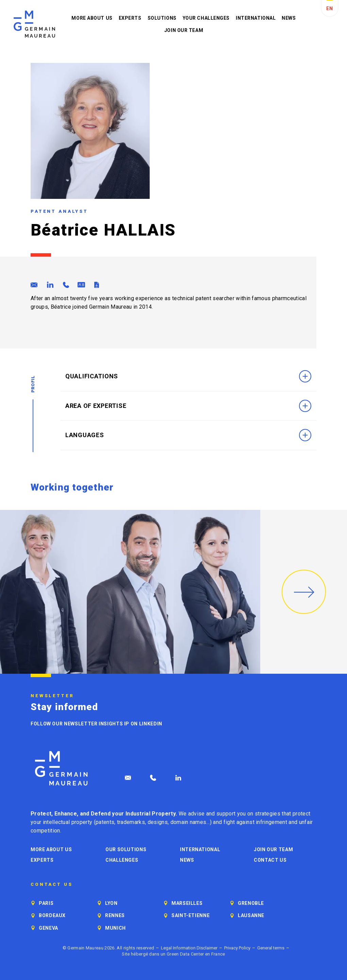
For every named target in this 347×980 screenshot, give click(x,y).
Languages (188, 435)
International (256, 18)
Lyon (111, 903)
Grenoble (251, 903)
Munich (115, 928)
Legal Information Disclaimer (189, 948)
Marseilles (187, 903)
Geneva (48, 928)
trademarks (131, 822)
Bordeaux (52, 915)
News (289, 18)
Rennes (115, 915)
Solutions (162, 18)
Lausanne (251, 915)
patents (105, 822)
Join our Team (184, 30)
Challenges (122, 860)
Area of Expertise (188, 406)
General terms (271, 948)
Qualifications (188, 376)
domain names (188, 822)
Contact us (270, 860)
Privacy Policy (237, 948)
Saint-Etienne (191, 915)
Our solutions (126, 849)
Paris (46, 903)
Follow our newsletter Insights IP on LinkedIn (96, 724)
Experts (130, 18)
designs (158, 822)
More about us (92, 18)
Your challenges (206, 18)
